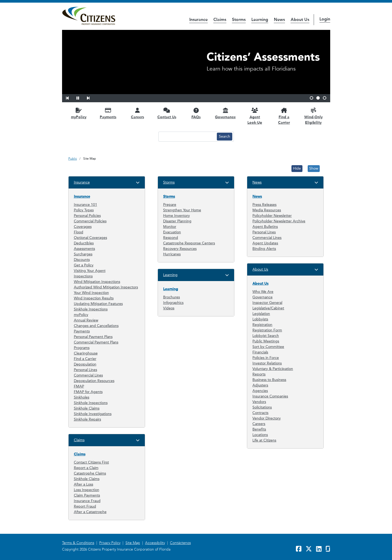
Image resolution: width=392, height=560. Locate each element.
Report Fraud (85, 506)
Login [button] (325, 19)
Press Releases (264, 205)
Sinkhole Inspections (91, 309)
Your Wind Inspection (91, 293)
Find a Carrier (85, 359)
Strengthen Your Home (182, 210)
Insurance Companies (270, 396)
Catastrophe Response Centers (189, 243)
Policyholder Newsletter (272, 216)
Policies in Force (266, 358)
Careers (259, 424)
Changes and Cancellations (96, 326)
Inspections (83, 276)
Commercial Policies (90, 221)
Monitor (170, 227)
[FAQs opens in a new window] (196, 113)
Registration (262, 325)
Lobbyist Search (266, 336)
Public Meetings (266, 341)
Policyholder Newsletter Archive (279, 221)
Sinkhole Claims (87, 408)
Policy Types (84, 210)
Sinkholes (82, 397)
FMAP (79, 386)
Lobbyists (260, 319)
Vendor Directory (267, 418)
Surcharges (83, 254)
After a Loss (84, 484)
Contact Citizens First (91, 462)
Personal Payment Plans (93, 337)
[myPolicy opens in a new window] (79, 113)
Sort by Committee (268, 347)
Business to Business (269, 380)
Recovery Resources (180, 249)
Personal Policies (87, 216)
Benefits (259, 429)
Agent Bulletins (265, 227)
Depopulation (85, 364)
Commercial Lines (88, 375)
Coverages (83, 227)
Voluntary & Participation (273, 369)
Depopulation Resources (94, 381)
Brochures (172, 297)
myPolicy (81, 315)
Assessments (84, 249)
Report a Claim (86, 468)
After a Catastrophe (90, 512)
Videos (169, 308)
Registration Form (267, 330)
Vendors (259, 402)
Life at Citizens (264, 440)
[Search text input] (187, 137)
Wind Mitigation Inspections (97, 282)
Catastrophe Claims (90, 473)
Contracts (260, 413)
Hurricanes (172, 254)
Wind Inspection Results (94, 298)
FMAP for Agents (88, 392)
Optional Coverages (90, 238)
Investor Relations (267, 363)
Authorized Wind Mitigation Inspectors (106, 287)
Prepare (170, 205)
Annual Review (86, 320)
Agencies (260, 391)
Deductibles (84, 243)
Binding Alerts (264, 249)
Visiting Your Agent (90, 271)
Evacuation (172, 232)
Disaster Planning (177, 221)
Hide (297, 168)
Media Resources (267, 210)
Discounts (82, 260)
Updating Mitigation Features (98, 304)
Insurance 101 (85, 205)
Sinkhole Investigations (93, 414)
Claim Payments (87, 495)
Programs (82, 348)
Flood (79, 232)
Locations (260, 435)
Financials (260, 352)
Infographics (173, 303)
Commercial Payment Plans (96, 342)
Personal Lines (85, 370)
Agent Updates (265, 243)
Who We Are (263, 292)
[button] (71, 97)
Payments (82, 331)
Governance (263, 297)
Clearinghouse (86, 353)
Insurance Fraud (87, 501)
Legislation (261, 314)
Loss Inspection (87, 490)
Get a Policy (84, 265)
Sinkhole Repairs (87, 419)
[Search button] (225, 137)
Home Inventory (176, 216)
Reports (259, 374)
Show (314, 168)
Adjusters (260, 385)
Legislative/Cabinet (268, 308)
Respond (171, 238)
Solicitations (262, 407)
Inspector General (267, 303)
